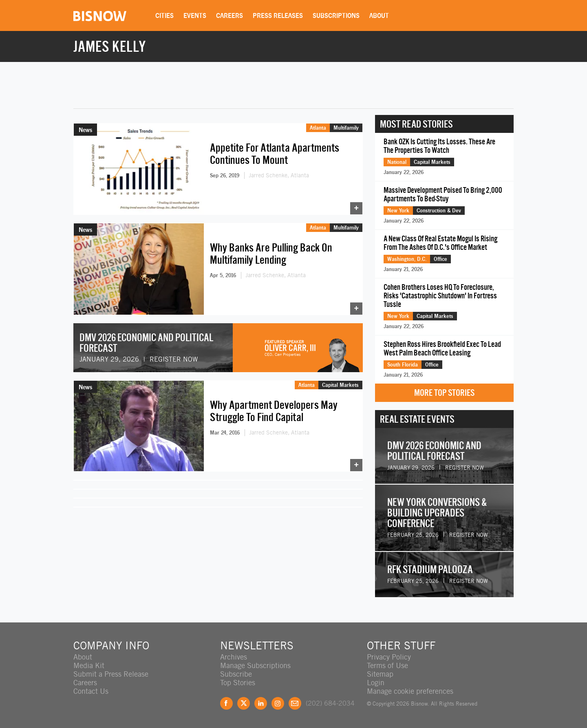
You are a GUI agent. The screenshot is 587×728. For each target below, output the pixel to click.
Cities (164, 15)
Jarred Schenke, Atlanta (279, 175)
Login (376, 683)
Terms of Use (387, 665)
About (379, 15)
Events (195, 15)
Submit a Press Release (111, 674)
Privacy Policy (389, 657)
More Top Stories (444, 393)
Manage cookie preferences (410, 691)
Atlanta (318, 128)
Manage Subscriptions (255, 665)
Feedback (295, 703)
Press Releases (278, 15)
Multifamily (346, 128)
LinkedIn (261, 703)
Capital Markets (340, 385)
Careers (230, 15)
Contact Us (91, 691)
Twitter (244, 703)
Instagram (278, 703)
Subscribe (236, 674)
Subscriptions (336, 15)
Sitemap (380, 674)
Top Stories (238, 683)
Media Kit (89, 665)
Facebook (226, 703)
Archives (234, 657)
